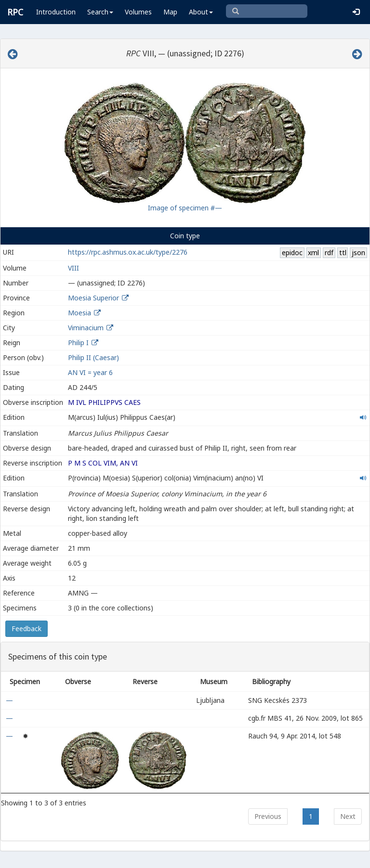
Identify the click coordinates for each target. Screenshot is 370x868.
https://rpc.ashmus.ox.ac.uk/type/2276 (128, 252)
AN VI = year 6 (90, 372)
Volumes (138, 12)
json (358, 253)
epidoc (292, 253)
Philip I (78, 343)
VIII (73, 268)
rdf (329, 253)
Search (100, 12)
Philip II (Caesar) (93, 357)
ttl (343, 253)
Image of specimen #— (185, 208)
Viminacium (86, 328)
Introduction (56, 12)
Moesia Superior (93, 298)
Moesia (79, 313)
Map (170, 12)
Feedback (26, 628)
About (201, 12)
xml (313, 253)
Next (348, 816)
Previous (268, 816)
